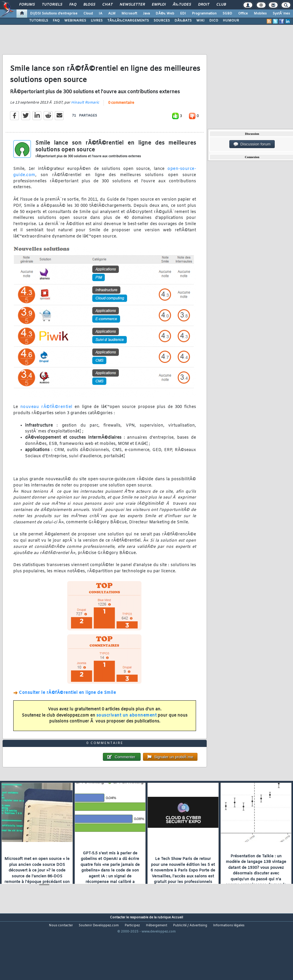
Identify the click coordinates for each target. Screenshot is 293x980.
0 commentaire (121, 112)
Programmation (204, 14)
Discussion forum (252, 144)
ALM (112, 14)
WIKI (200, 21)
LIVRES (97, 21)
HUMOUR (231, 21)
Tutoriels (52, 5)
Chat (107, 5)
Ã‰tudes (182, 5)
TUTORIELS (39, 21)
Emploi (159, 5)
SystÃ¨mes (281, 14)
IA (101, 14)
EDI (183, 14)
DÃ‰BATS (183, 21)
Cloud (88, 14)
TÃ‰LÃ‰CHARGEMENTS (128, 21)
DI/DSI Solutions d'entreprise (54, 14)
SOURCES (162, 21)
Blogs (89, 5)
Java (146, 14)
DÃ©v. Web (165, 14)
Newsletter (132, 5)
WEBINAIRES (75, 21)
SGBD (227, 14)
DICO (214, 21)
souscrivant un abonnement (127, 725)
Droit (204, 5)
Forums (27, 5)
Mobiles (260, 14)
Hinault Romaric (85, 112)
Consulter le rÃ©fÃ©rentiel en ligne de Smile (67, 702)
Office (243, 14)
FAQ (73, 5)
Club (221, 5)
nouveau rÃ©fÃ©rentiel (46, 416)
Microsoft (129, 14)
